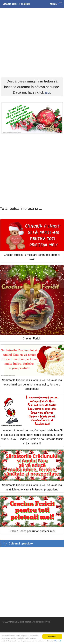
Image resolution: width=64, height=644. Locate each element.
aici (48, 92)
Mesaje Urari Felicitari (16, 4)
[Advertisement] (32, 42)
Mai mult (58, 641)
